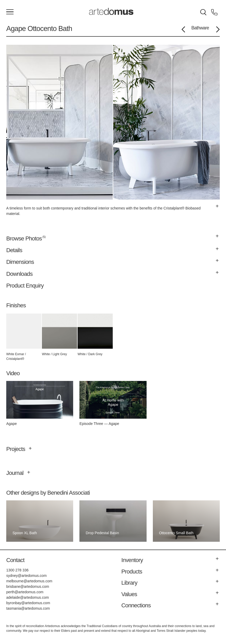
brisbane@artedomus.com (28, 586)
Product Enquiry (25, 286)
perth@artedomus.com (25, 592)
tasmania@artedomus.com (28, 608)
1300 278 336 (17, 570)
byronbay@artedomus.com (28, 603)
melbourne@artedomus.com (29, 581)
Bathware (200, 28)
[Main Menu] (10, 12)
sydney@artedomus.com (26, 576)
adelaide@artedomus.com (28, 597)
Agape (16, 28)
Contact (15, 560)
